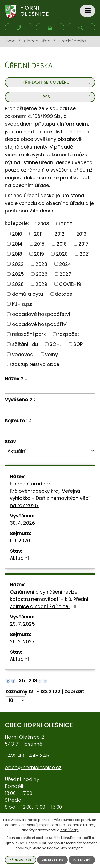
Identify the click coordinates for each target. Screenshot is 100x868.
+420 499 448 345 (27, 756)
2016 (62, 244)
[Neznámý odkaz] (8, 680)
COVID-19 (70, 284)
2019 (39, 254)
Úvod (10, 41)
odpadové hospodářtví (40, 324)
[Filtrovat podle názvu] (50, 388)
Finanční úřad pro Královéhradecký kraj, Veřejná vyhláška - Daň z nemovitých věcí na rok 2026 (50, 495)
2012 (59, 234)
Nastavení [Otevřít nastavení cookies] (82, 860)
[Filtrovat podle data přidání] (50, 410)
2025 (18, 274)
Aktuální (19, 558)
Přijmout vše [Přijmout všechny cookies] (21, 860)
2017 (83, 244)
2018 (17, 254)
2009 (67, 224)
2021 (85, 254)
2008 (43, 224)
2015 (39, 244)
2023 (41, 264)
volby (51, 354)
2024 (65, 264)
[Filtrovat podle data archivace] (50, 430)
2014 (17, 244)
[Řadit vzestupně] (26, 378)
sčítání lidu (25, 344)
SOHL (55, 344)
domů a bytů (28, 294)
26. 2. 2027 (22, 642)
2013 (81, 234)
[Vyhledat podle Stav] (50, 451)
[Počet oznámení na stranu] (16, 700)
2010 (17, 234)
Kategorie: (17, 223)
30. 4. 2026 (22, 523)
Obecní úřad (37, 41)
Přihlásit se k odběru (57, 82)
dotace (64, 294)
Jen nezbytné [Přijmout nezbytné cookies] (52, 860)
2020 (62, 254)
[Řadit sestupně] (26, 380)
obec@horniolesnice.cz (33, 767)
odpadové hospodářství (41, 314)
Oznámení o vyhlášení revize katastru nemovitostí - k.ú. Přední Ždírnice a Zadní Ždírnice (49, 599)
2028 (18, 284)
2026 (42, 274)
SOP (78, 344)
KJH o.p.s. (23, 304)
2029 (41, 284)
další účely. (69, 830)
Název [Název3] (14, 379)
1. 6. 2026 (20, 541)
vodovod (23, 354)
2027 (65, 274)
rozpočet (68, 334)
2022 (18, 264)
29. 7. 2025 (22, 624)
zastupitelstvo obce (36, 364)
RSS (67, 97)
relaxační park (29, 334)
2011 (38, 234)
